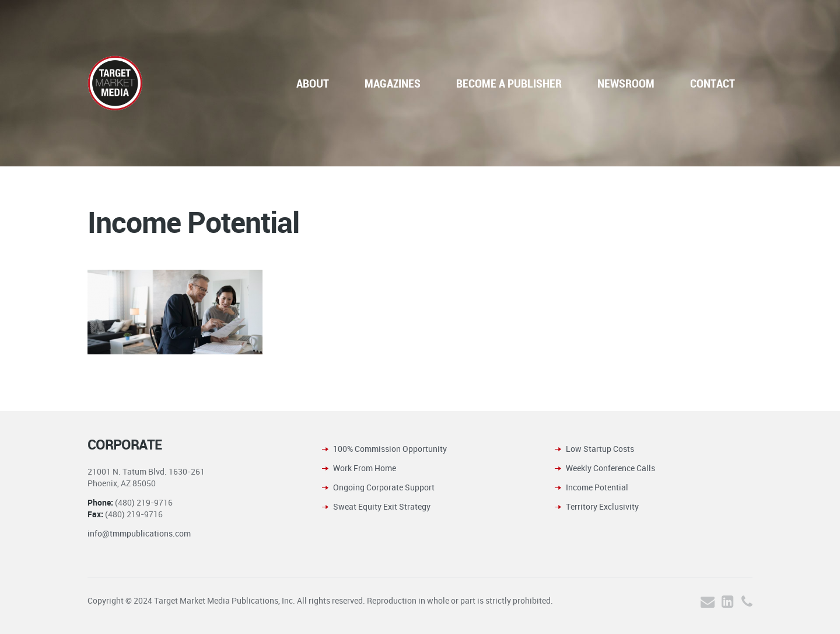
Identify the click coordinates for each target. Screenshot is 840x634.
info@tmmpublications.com (139, 533)
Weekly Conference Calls (610, 468)
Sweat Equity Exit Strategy (382, 506)
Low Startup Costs (600, 449)
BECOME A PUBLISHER (509, 83)
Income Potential (597, 487)
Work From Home (365, 468)
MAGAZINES (393, 83)
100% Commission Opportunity (390, 449)
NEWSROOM (626, 83)
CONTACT (713, 83)
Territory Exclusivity (602, 506)
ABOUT (313, 83)
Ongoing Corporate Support (384, 487)
